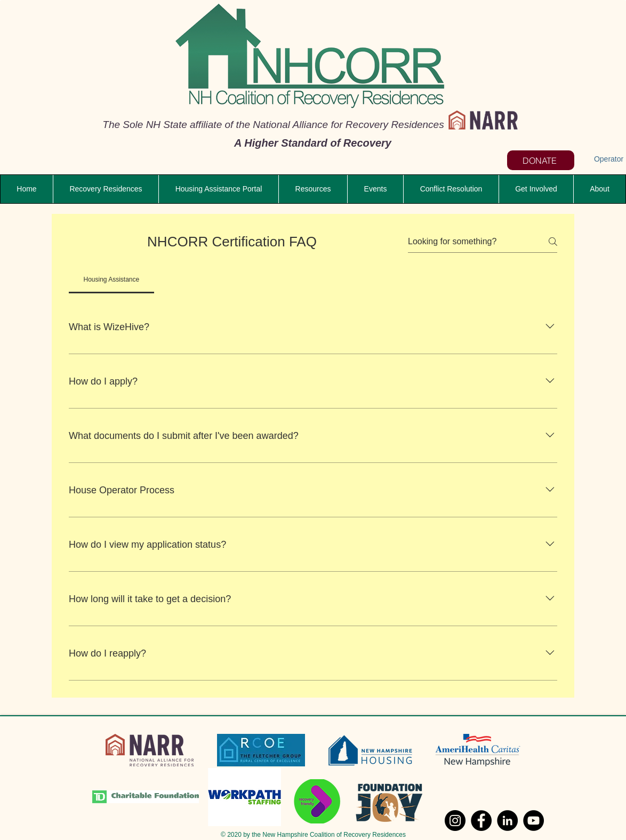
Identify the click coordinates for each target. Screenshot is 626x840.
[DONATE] (541, 160)
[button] (313, 189)
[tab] (111, 279)
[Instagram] (455, 821)
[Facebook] (481, 821)
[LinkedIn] (507, 821)
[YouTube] (533, 821)
